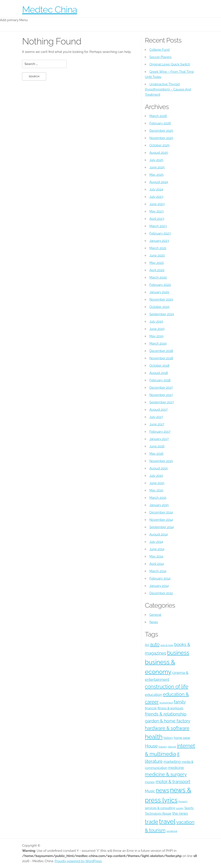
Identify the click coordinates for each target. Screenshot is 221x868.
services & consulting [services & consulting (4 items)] (160, 808)
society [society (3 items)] (180, 808)
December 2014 (161, 512)
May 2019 (156, 336)
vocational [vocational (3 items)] (172, 831)
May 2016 (156, 454)
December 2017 (161, 388)
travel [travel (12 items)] (167, 821)
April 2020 (157, 270)
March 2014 (158, 571)
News (154, 622)
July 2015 (156, 476)
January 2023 (159, 241)
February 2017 (160, 432)
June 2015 (157, 483)
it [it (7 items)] (178, 754)
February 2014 (160, 578)
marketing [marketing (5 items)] (172, 762)
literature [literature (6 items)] (154, 761)
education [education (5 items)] (153, 695)
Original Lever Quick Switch (170, 64)
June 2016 (157, 446)
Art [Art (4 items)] (147, 645)
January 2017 (159, 439)
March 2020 (158, 277)
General (155, 615)
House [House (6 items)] (151, 746)
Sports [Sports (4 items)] (189, 808)
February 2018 (160, 380)
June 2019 (157, 329)
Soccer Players (160, 57)
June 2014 (157, 549)
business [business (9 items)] (178, 653)
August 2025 (159, 153)
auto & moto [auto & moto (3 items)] (167, 645)
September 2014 (162, 527)
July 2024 (156, 189)
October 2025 (159, 145)
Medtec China (50, 10)
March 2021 (158, 248)
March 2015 (158, 498)
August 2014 (159, 534)
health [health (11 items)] (154, 737)
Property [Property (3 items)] (183, 801)
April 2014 (157, 564)
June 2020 (157, 255)
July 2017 (156, 417)
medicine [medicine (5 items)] (176, 768)
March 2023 (158, 226)
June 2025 (157, 167)
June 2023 (157, 204)
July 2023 (156, 197)
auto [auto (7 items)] (155, 644)
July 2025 (156, 160)
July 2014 (156, 542)
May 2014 (156, 556)
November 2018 (161, 358)
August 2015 (159, 468)
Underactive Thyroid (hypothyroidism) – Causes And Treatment (168, 89)
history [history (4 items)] (168, 738)
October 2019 (159, 307)
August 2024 (159, 182)
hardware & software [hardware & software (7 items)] (167, 728)
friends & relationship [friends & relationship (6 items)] (166, 714)
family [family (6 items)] (180, 702)
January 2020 (159, 292)
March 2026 (158, 116)
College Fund (159, 50)
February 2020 (160, 285)
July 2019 (156, 322)
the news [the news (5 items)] (180, 813)
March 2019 (158, 344)
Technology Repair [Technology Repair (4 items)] (158, 814)
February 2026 (160, 123)
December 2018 (161, 351)
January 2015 (159, 505)
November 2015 (161, 461)
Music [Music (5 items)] (150, 791)
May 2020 (157, 263)
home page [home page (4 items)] (182, 738)
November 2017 (161, 395)
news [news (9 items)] (163, 790)
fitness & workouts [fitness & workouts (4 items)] (170, 708)
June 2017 (157, 424)
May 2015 (156, 490)
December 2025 (161, 131)
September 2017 (162, 402)
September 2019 (162, 314)
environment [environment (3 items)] (166, 703)
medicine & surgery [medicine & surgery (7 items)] (166, 774)
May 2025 (156, 175)
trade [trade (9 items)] (152, 822)
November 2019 (161, 299)
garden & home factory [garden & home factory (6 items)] (168, 721)
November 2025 (161, 138)
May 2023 (156, 211)
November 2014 (161, 520)
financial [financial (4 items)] (151, 708)
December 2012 (161, 593)
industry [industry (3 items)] (163, 747)
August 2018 (159, 373)
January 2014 (159, 586)
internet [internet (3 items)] (172, 747)
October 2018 (159, 366)
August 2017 (159, 410)
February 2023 (160, 233)
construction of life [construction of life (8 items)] (167, 687)
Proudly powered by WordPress (78, 861)
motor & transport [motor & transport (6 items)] (173, 782)
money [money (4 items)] (150, 782)
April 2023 (157, 219)
